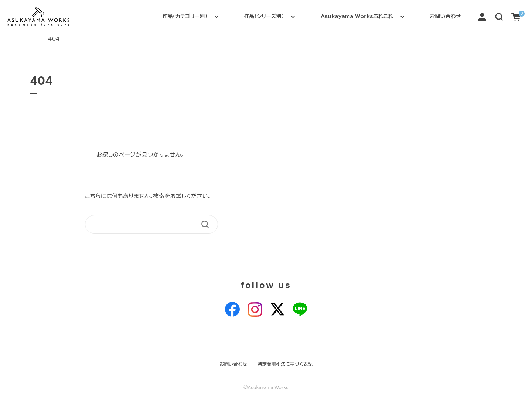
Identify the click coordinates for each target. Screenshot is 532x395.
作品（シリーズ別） (264, 16)
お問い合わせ (446, 16)
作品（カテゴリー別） (185, 16)
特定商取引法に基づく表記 (285, 364)
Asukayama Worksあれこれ (357, 16)
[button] (499, 16)
